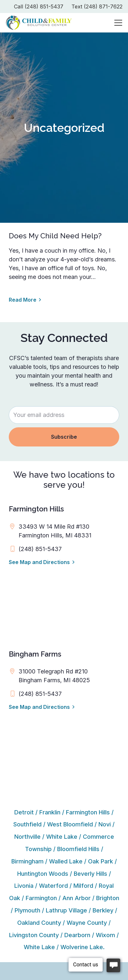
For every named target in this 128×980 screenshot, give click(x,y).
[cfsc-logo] (39, 23)
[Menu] (118, 23)
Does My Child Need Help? (55, 236)
